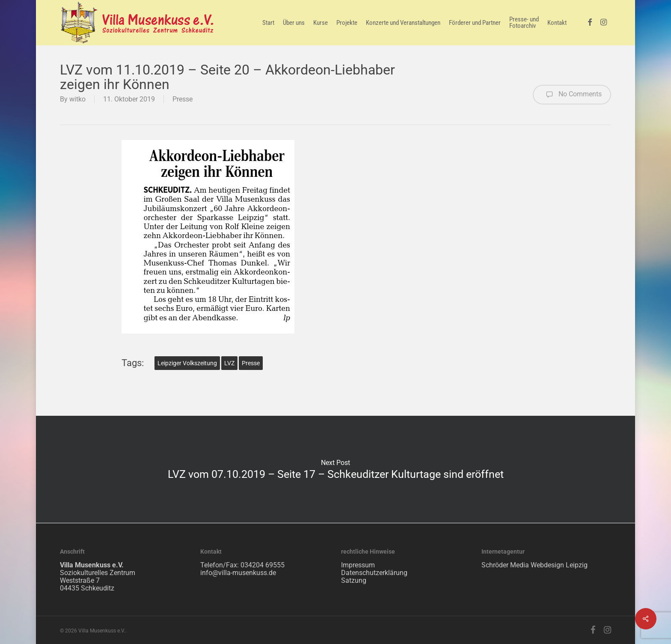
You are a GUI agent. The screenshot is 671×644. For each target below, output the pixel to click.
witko (77, 99)
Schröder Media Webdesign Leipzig (534, 565)
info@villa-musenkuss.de (238, 573)
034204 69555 (263, 565)
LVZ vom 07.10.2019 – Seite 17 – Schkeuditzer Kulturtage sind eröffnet (335, 469)
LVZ (229, 363)
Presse (183, 99)
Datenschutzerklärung (374, 573)
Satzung (354, 580)
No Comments (572, 95)
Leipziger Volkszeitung (187, 363)
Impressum (358, 565)
